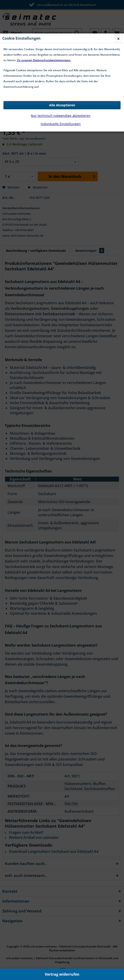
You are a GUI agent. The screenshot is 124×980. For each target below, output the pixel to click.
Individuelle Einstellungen (61, 124)
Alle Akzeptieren (62, 105)
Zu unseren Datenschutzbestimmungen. (44, 60)
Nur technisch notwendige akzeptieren (61, 116)
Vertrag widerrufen (62, 974)
